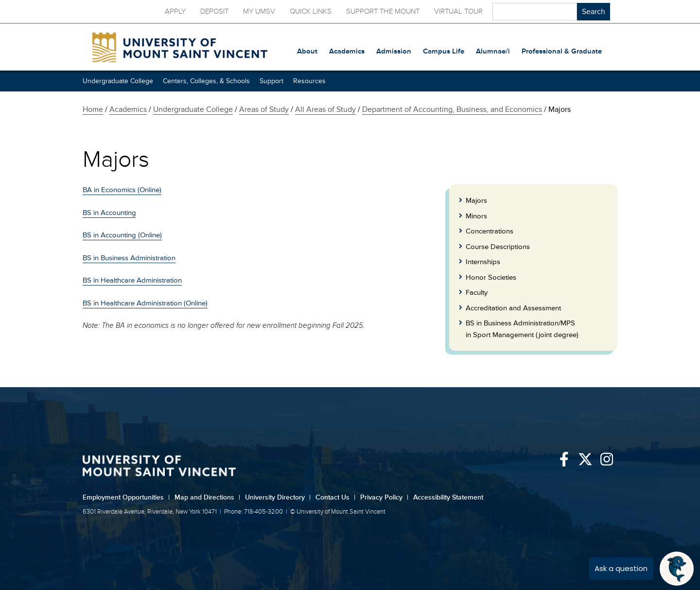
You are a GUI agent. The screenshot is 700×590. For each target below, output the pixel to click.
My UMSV (259, 11)
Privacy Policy (384, 497)
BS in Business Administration (129, 258)
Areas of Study (264, 109)
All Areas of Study (325, 109)
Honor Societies (491, 277)
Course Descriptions (498, 247)
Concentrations (490, 231)
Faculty (477, 293)
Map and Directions (207, 497)
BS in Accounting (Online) (122, 235)
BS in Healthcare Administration (132, 280)
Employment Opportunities (126, 497)
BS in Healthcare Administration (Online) (145, 303)
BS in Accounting (109, 213)
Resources (309, 81)
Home (93, 109)
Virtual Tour (458, 11)
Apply (175, 11)
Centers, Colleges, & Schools (206, 81)
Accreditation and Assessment (513, 308)
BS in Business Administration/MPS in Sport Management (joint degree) (522, 329)
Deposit (214, 11)
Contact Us (335, 497)
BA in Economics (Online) (122, 190)
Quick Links (311, 11)
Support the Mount (383, 11)
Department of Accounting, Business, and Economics (452, 109)
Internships (483, 262)
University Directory (278, 497)
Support (271, 81)
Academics (128, 109)
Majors (476, 201)
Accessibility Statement (448, 497)
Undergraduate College (118, 81)
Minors (476, 216)
